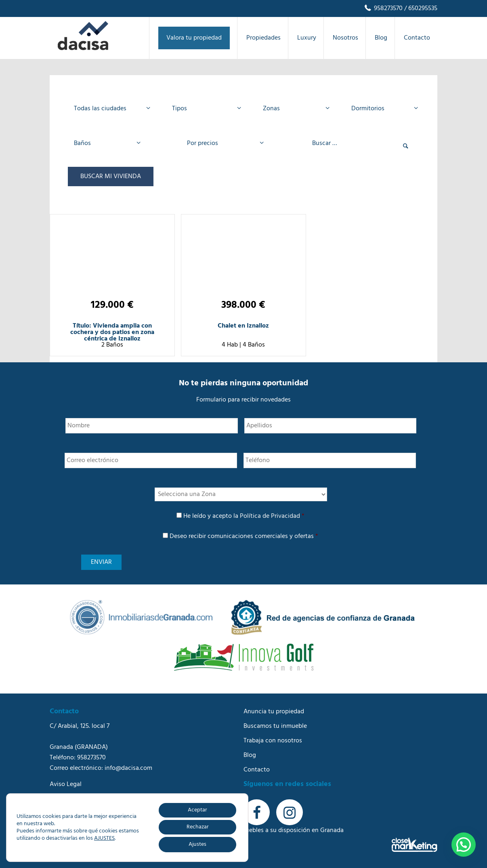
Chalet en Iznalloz (243, 326)
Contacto (257, 770)
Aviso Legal (66, 784)
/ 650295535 (420, 8)
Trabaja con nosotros (273, 741)
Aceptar (197, 810)
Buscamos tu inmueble (275, 726)
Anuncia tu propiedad (274, 712)
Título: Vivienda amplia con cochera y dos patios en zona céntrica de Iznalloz (112, 332)
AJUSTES (104, 839)
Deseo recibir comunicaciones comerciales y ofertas (244, 536)
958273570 (383, 8)
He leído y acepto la (244, 516)
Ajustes (197, 844)
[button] (464, 845)
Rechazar (198, 827)
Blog (250, 755)
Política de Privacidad (270, 516)
